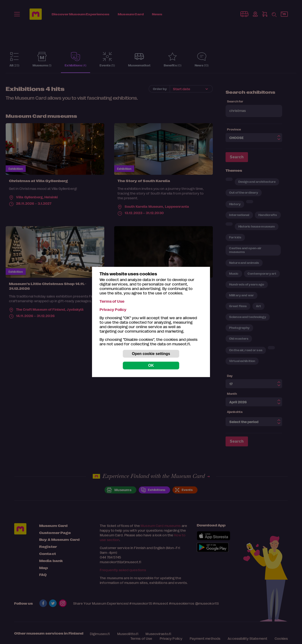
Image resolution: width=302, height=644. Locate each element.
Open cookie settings (151, 354)
